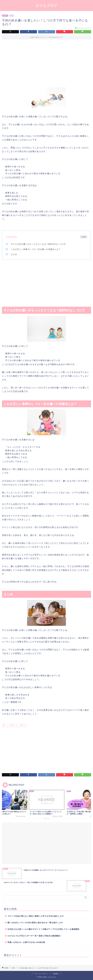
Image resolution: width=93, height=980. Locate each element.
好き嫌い (16, 725)
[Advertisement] (46, 65)
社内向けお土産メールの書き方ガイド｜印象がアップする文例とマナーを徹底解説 (43, 929)
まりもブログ (46, 5)
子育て (5, 16)
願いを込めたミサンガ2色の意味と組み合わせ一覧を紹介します (35, 923)
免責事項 (56, 974)
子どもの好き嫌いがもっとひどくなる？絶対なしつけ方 (38, 244)
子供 (24, 725)
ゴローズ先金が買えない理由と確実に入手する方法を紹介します (36, 916)
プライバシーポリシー (41, 974)
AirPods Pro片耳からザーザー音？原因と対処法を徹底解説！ (35, 936)
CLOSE (84, 237)
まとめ (14, 254)
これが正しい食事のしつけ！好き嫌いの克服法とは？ (36, 249)
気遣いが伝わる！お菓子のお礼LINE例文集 (26, 942)
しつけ (7, 725)
